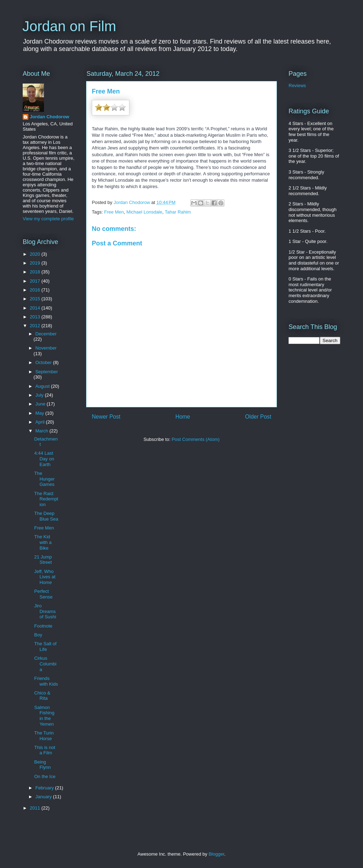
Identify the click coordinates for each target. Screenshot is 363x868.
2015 (36, 299)
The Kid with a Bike (43, 542)
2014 (36, 308)
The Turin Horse (44, 736)
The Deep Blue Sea (46, 516)
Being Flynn (42, 765)
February (45, 788)
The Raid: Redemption (46, 499)
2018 (36, 272)
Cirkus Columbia (45, 664)
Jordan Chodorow (49, 117)
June (41, 404)
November (46, 348)
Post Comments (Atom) (196, 439)
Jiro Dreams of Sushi (45, 611)
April (41, 422)
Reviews (297, 86)
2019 (36, 263)
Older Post (258, 417)
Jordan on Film (69, 26)
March (43, 431)
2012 (36, 326)
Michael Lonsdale (144, 212)
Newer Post (106, 417)
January (44, 797)
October (44, 362)
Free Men (114, 212)
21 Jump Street (43, 560)
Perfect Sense (43, 594)
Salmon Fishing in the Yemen (44, 716)
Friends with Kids (46, 681)
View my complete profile (48, 219)
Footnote (43, 626)
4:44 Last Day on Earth (44, 459)
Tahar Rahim (178, 212)
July (40, 395)
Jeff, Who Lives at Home (45, 577)
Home (183, 417)
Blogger (216, 854)
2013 (36, 317)
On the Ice (45, 776)
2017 (36, 281)
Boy (38, 635)
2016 (36, 290)
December (46, 334)
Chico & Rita (42, 696)
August (43, 386)
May (40, 413)
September (47, 372)
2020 (36, 254)
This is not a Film (44, 750)
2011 (36, 808)
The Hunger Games (44, 479)
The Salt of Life (45, 646)
